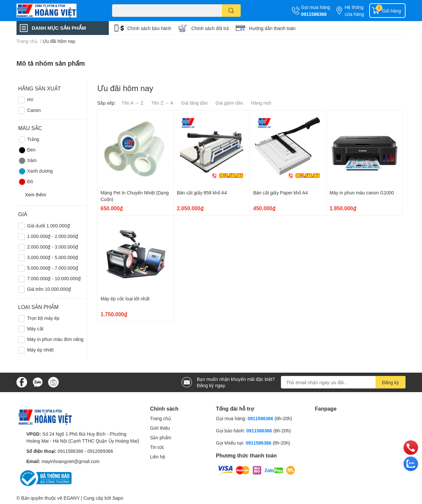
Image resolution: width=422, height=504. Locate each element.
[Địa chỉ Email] (343, 382)
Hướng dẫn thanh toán (272, 28)
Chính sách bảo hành (149, 28)
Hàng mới (261, 103)
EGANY (72, 498)
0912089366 (100, 451)
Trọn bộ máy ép (43, 318)
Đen (27, 150)
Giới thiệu (160, 428)
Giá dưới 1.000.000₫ (48, 226)
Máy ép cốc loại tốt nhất (125, 299)
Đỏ (26, 182)
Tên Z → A (162, 103)
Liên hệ (158, 457)
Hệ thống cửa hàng (354, 11)
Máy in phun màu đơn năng (55, 339)
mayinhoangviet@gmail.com (71, 461)
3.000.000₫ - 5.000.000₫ (53, 257)
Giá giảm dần (229, 103)
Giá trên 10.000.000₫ (49, 289)
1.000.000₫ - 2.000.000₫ (53, 236)
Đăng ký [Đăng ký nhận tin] (391, 382)
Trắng (29, 140)
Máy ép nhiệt (40, 350)
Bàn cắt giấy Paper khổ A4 (281, 193)
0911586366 (314, 14)
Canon (34, 110)
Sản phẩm (161, 437)
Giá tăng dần (195, 103)
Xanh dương (35, 171)
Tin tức (157, 447)
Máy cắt (35, 329)
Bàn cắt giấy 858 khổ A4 (202, 193)
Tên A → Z (133, 103)
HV (30, 100)
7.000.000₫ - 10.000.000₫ (54, 278)
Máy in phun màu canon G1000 (362, 193)
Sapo (118, 498)
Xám (27, 161)
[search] (231, 11)
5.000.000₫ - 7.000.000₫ (53, 268)
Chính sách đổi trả (210, 28)
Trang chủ (161, 418)
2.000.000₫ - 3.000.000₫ (53, 247)
